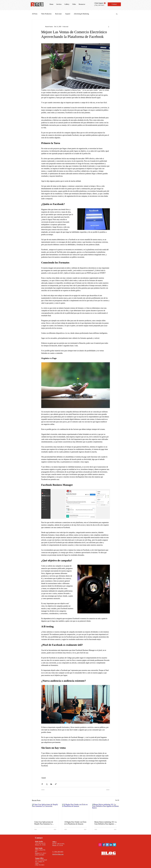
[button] (117, 14)
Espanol (68, 14)
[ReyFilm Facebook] (104, 845)
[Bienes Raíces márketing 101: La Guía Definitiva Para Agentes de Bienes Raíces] (106, 811)
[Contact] (114, 4)
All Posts (35, 14)
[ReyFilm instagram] (100, 845)
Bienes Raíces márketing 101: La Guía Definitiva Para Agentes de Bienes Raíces (106, 823)
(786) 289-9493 (99, 5)
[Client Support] (100, 3)
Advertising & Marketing (81, 14)
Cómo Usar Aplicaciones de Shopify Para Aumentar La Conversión (44, 823)
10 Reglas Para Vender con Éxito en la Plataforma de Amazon (75, 823)
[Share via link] (56, 784)
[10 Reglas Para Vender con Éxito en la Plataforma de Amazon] (75, 811)
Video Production (46, 14)
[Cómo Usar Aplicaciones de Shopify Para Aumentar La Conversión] (45, 811)
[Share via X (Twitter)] (47, 784)
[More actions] (109, 27)
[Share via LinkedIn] (51, 784)
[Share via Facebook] (42, 784)
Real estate (58, 14)
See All (117, 800)
